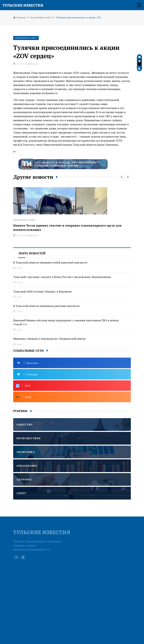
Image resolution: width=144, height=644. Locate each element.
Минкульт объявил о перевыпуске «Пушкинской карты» (50, 339)
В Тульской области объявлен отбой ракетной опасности (50, 262)
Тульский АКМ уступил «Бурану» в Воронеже (42, 291)
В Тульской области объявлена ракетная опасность (46, 306)
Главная (19, 17)
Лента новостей (32, 253)
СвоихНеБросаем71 (41, 17)
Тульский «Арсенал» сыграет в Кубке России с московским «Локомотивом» (62, 277)
